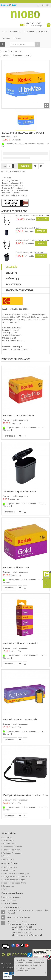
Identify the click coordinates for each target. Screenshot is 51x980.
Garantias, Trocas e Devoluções (16, 873)
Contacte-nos (8, 886)
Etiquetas (11, 273)
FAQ (4, 889)
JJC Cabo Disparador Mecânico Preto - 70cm (32, 216)
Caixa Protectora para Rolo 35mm (28, 228)
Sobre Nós (7, 837)
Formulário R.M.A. (10, 867)
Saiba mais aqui (22, 971)
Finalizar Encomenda (47, 5)
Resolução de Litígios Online (14, 883)
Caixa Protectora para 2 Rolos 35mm (29, 253)
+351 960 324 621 (25, 927)
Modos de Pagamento (12, 897)
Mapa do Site (8, 859)
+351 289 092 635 (20, 921)
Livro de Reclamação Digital (14, 880)
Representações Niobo (12, 847)
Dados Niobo (8, 840)
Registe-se (5, 5)
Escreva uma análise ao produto (14, 171)
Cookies (6, 856)
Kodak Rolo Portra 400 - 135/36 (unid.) (20, 719)
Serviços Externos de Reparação (16, 877)
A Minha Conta (38, 5)
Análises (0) (12, 279)
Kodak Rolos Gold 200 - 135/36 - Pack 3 (20, 643)
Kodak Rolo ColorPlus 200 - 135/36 (18, 415)
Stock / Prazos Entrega (19, 290)
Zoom (47, 106)
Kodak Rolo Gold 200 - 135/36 (16, 567)
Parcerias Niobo (9, 843)
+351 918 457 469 (25, 932)
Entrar (14, 5)
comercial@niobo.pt (22, 917)
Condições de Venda (11, 850)
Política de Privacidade (12, 853)
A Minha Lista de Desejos (43, 5)
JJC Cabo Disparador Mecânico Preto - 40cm (32, 240)
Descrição (11, 267)
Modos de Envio (9, 900)
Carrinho (42, 219)
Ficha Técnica (13, 284)
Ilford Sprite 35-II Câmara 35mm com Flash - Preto (25, 795)
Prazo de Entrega (10, 903)
